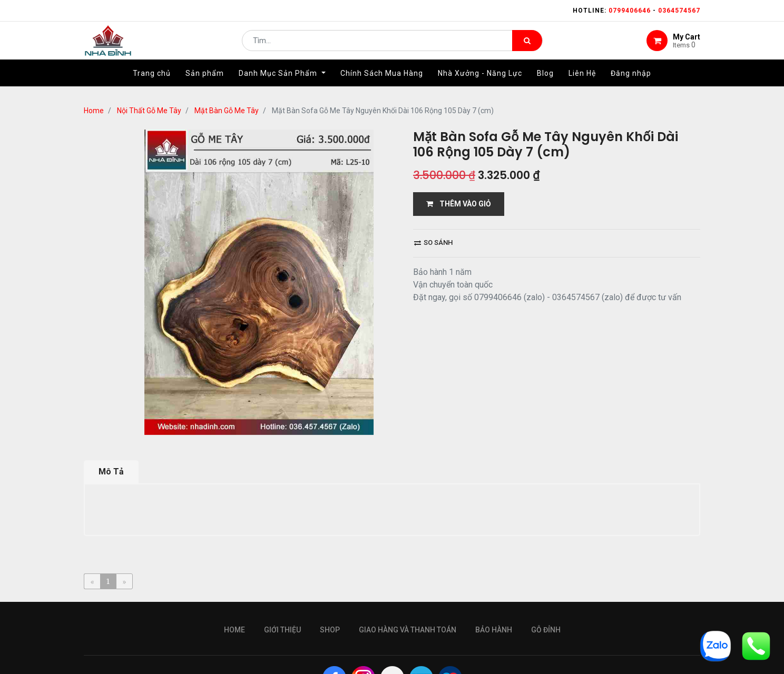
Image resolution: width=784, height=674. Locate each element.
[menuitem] (152, 83)
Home (94, 111)
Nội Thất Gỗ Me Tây (149, 111)
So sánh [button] (433, 242)
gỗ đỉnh (546, 630)
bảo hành (494, 630)
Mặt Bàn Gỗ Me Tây (227, 111)
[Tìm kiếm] (527, 45)
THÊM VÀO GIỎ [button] (459, 204)
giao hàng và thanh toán (408, 630)
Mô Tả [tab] (111, 472)
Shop (330, 630)
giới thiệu (282, 630)
